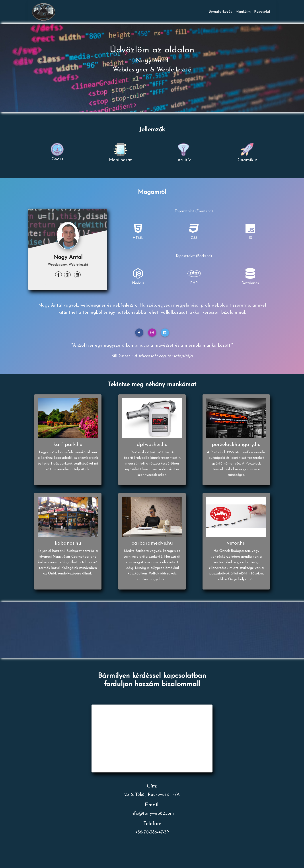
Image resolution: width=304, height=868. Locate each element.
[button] (139, 333)
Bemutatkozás (220, 12)
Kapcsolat (262, 12)
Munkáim (243, 12)
